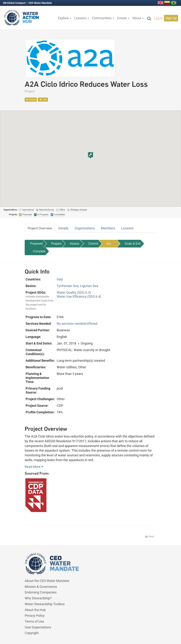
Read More (34, 467)
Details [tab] (63, 228)
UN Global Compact (15, 3)
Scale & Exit (133, 244)
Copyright (32, 633)
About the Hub (35, 610)
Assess (75, 244)
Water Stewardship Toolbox (45, 604)
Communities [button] (103, 18)
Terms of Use (34, 621)
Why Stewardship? (38, 598)
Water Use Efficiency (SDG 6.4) (79, 296)
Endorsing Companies (41, 592)
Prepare (56, 244)
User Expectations (38, 627)
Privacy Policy (35, 616)
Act (109, 244)
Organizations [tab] (85, 228)
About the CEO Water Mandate (47, 581)
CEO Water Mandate (40, 3)
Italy (60, 279)
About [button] (138, 18)
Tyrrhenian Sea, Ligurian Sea (77, 286)
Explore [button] (65, 18)
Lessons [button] (82, 18)
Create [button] (123, 18)
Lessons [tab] (127, 228)
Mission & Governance (41, 587)
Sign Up (171, 18)
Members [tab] (108, 228)
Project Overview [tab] (40, 228)
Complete (39, 251)
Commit (93, 244)
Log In (158, 18)
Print (149, 537)
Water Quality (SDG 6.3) (74, 292)
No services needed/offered (77, 324)
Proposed (36, 244)
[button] (90, 155)
